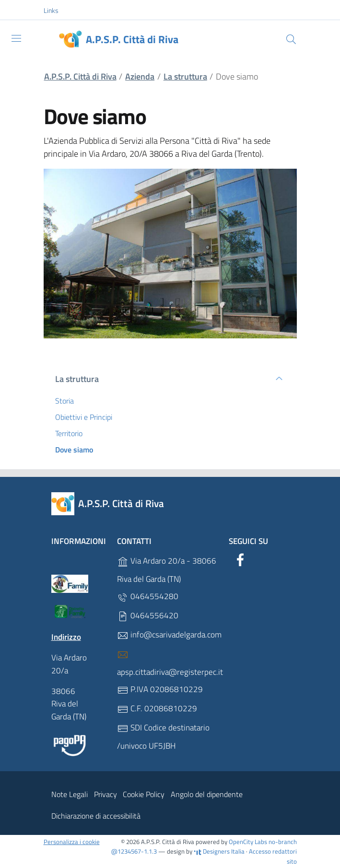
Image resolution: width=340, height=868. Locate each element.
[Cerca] (291, 39)
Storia (64, 401)
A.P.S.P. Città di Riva (80, 76)
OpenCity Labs (249, 842)
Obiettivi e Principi (84, 417)
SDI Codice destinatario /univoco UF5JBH (163, 737)
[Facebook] (240, 558)
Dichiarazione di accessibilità (96, 816)
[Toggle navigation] (16, 38)
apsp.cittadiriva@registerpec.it (170, 664)
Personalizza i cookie (72, 842)
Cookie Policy (144, 794)
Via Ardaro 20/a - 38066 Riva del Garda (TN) (167, 570)
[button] (56, 11)
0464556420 (148, 616)
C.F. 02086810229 (157, 709)
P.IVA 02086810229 (160, 689)
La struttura (185, 76)
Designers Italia (219, 851)
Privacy (106, 794)
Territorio (69, 433)
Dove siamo (74, 450)
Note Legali (70, 794)
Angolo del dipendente (207, 794)
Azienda (140, 76)
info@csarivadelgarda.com (169, 635)
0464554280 (148, 596)
